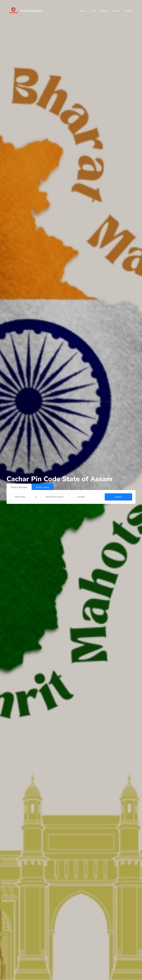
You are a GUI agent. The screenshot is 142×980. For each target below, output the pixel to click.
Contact (129, 11)
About (104, 11)
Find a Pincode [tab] (19, 487)
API (93, 11)
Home (83, 11)
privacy (116, 11)
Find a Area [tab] (43, 487)
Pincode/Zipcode (31, 11)
